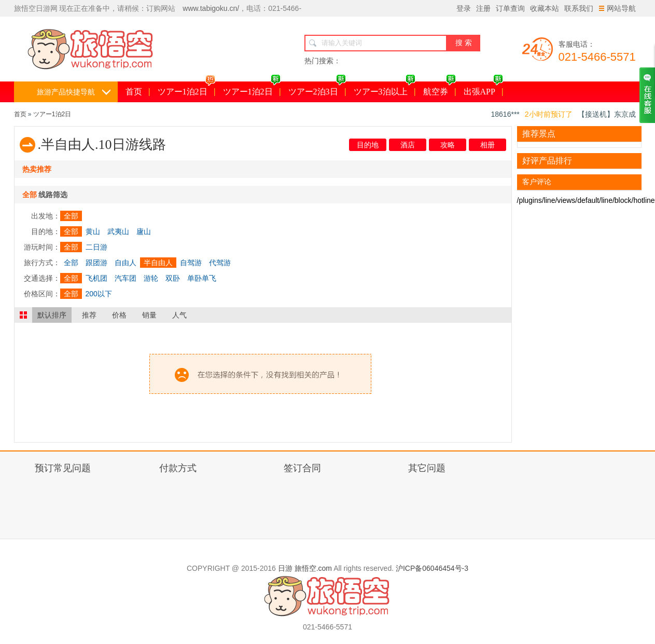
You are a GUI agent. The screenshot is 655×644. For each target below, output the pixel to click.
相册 (487, 145)
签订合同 (302, 468)
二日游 (96, 247)
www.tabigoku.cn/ (211, 8)
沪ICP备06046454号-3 (432, 568)
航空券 (440, 89)
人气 (179, 315)
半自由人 (158, 263)
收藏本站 (545, 8)
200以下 (99, 294)
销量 (149, 315)
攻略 (448, 145)
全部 (71, 216)
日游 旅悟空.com (305, 568)
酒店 (408, 145)
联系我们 (579, 8)
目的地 (368, 145)
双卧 (173, 278)
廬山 (144, 231)
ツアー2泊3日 (317, 89)
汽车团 (126, 278)
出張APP (483, 89)
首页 (134, 92)
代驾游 (220, 263)
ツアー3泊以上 (385, 89)
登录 (464, 8)
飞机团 (96, 278)
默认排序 (52, 315)
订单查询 (510, 8)
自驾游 (191, 263)
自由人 (126, 263)
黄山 (93, 231)
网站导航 (617, 8)
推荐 (89, 315)
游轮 (151, 278)
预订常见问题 (63, 468)
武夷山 (118, 231)
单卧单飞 (202, 278)
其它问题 (427, 468)
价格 (119, 315)
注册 (483, 8)
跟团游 (96, 263)
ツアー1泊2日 (186, 89)
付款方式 (178, 468)
